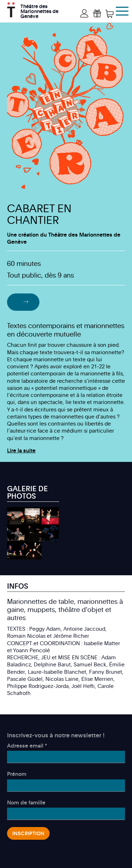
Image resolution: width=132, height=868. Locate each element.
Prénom (17, 774)
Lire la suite (21, 450)
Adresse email (27, 745)
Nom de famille (26, 802)
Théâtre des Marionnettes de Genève (39, 10)
